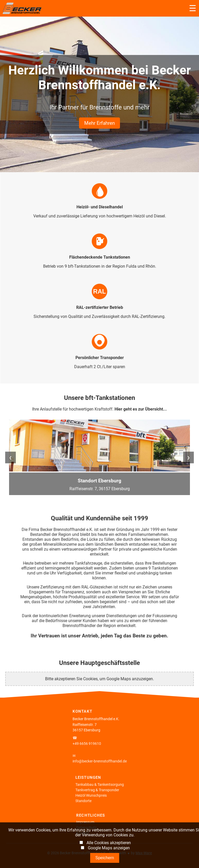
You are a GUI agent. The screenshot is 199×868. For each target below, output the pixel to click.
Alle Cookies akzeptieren (109, 843)
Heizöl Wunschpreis (91, 796)
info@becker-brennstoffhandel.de (100, 761)
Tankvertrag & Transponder (97, 790)
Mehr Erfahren (99, 123)
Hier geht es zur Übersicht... (141, 409)
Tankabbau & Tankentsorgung (100, 785)
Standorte (83, 801)
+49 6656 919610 (87, 744)
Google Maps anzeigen (109, 848)
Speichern (105, 858)
